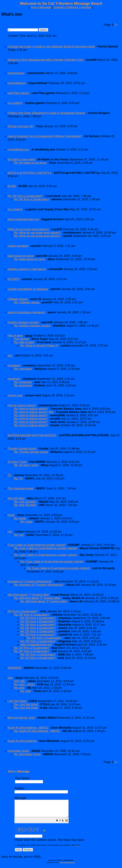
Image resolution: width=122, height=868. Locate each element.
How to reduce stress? (22, 405)
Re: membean (23, 369)
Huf (10, 532)
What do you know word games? (28, 229)
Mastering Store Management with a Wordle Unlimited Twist (46, 60)
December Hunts (18, 751)
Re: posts (20, 518)
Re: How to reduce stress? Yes (34, 412)
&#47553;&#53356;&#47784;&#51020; (32, 435)
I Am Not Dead (17, 701)
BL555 (12, 186)
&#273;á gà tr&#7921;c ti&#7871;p (29, 173)
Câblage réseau (18, 299)
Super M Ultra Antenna (22, 741)
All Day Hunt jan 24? (21, 126)
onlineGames (16, 73)
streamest (14, 379)
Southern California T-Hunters (72, 7)
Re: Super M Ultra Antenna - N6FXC (37, 731)
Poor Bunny (21, 339)
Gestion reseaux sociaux (23, 322)
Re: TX (18, 478)
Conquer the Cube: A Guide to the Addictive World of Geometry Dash (51, 47)
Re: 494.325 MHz (25, 502)
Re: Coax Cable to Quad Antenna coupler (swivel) (46, 548)
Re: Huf (19, 535)
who (10, 678)
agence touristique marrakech (27, 312)
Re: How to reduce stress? (31, 409)
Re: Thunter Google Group (31, 452)
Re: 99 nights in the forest (30, 163)
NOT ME (20, 681)
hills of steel (15, 336)
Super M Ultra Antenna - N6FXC (28, 728)
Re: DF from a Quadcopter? (25, 196)
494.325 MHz (17, 498)
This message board (21, 488)
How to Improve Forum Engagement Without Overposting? (45, 136)
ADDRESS (15, 668)
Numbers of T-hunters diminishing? (30, 581)
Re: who (19, 688)
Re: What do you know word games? (37, 233)
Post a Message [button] (41, 7)
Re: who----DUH (24, 684)
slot (10, 356)
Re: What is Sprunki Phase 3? (39, 346)
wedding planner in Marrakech (27, 269)
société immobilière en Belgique (28, 289)
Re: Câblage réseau (27, 302)
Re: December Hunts (27, 754)
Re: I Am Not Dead (26, 704)
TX (9, 475)
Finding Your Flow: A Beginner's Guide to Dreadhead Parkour (46, 113)
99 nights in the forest (21, 159)
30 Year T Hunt (17, 462)
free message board (67, 866)
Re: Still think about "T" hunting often (37, 598)
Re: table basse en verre (30, 259)
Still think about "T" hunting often (28, 595)
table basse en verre (21, 256)
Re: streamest (23, 382)
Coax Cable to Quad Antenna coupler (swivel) (37, 545)
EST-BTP (14, 279)
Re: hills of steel (24, 342)
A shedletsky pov (18, 150)
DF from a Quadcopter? (23, 611)
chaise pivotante (18, 246)
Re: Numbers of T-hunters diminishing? (39, 585)
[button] (63, 824)
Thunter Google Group (22, 449)
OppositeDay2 (17, 83)
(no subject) (15, 103)
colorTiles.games (18, 93)
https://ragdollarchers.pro (23, 219)
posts (11, 515)
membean (14, 365)
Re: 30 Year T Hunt (26, 465)
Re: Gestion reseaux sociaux (32, 326)
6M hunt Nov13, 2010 (21, 718)
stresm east (15, 395)
